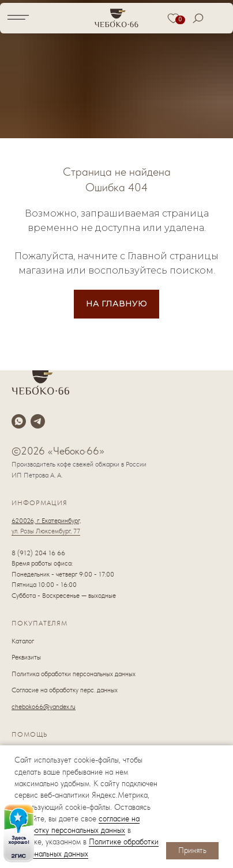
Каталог (23, 641)
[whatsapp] (19, 421)
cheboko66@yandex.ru (44, 707)
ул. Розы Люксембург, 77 (46, 531)
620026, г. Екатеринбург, (46, 521)
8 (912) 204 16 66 (38, 553)
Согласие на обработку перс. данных (65, 690)
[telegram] (38, 421)
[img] (19, 833)
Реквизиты (26, 657)
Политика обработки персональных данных (74, 674)
